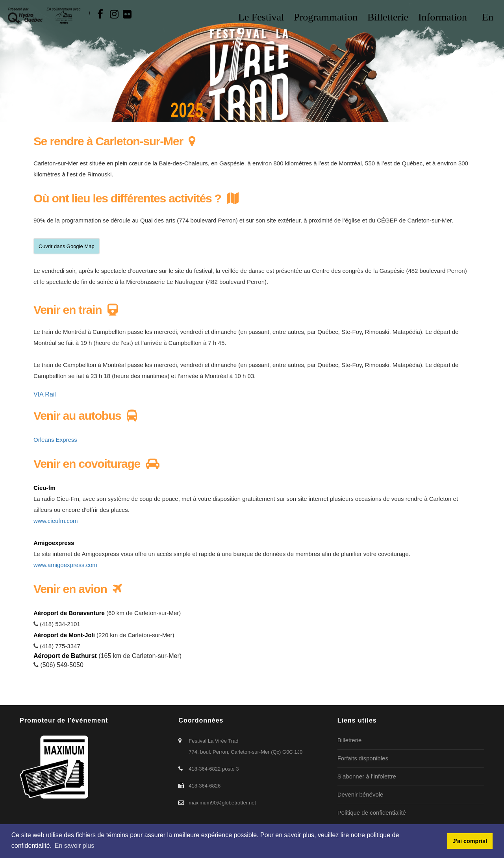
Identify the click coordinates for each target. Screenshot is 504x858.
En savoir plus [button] (75, 846)
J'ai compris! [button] (470, 841)
